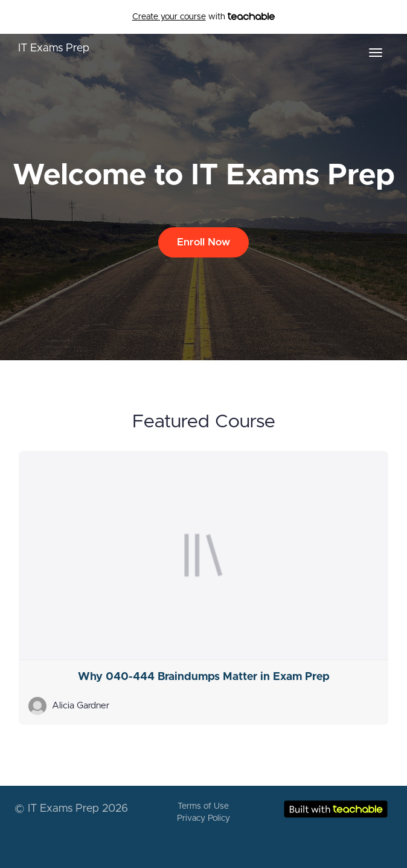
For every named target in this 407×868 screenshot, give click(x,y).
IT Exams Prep (54, 48)
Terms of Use (203, 806)
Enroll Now (203, 242)
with (204, 17)
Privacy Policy (203, 818)
